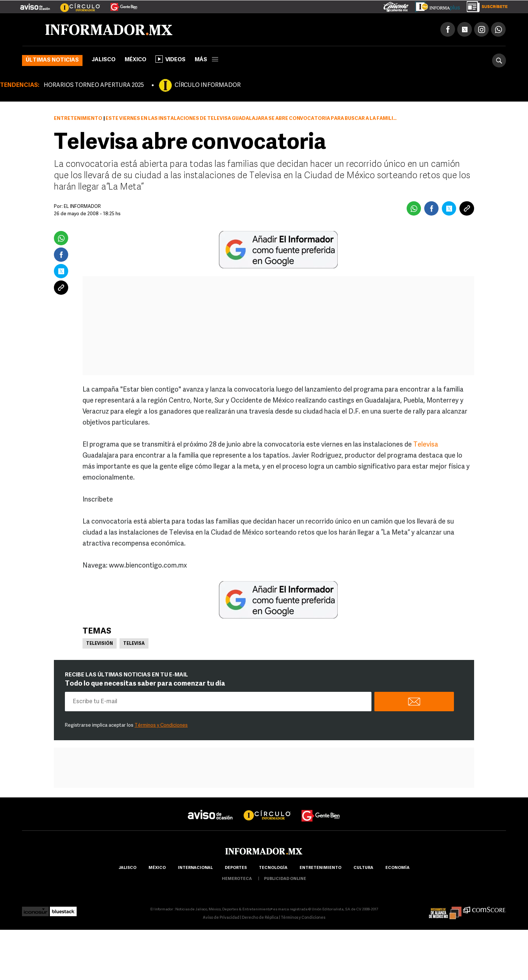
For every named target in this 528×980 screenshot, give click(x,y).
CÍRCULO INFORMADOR (208, 85)
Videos (170, 59)
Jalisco (104, 60)
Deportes (236, 868)
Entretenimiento (78, 119)
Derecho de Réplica (260, 918)
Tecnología (273, 868)
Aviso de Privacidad (221, 918)
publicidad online (285, 879)
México (135, 60)
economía (397, 868)
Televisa (426, 445)
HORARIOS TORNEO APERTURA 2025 (94, 85)
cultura (363, 868)
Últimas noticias (52, 60)
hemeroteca (237, 879)
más (206, 60)
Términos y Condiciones (161, 725)
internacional (195, 868)
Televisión (100, 644)
